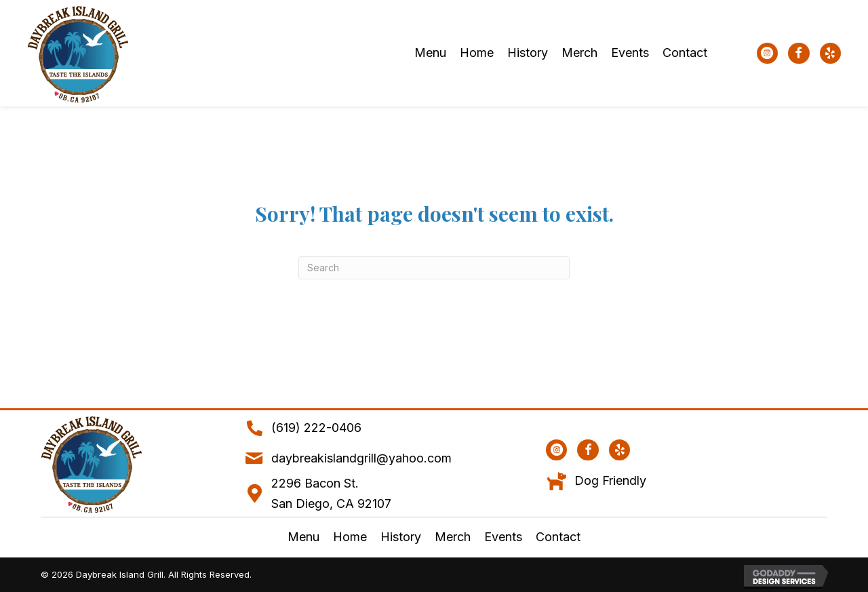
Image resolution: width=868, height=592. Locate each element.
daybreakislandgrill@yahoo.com (361, 458)
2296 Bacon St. (315, 483)
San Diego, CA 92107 (331, 504)
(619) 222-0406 (316, 428)
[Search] (434, 268)
